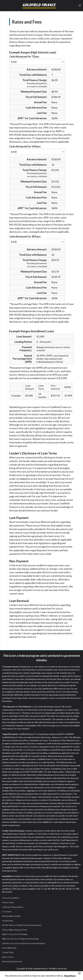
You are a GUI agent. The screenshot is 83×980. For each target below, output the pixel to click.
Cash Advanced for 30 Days (25, 236)
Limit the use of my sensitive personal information (24, 943)
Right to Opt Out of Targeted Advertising (20, 939)
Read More (70, 976)
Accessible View (9, 948)
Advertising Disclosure (12, 961)
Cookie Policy (8, 952)
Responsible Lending (11, 916)
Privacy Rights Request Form (15, 930)
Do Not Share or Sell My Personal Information (22, 925)
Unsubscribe (8, 921)
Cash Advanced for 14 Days (25, 146)
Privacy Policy (8, 902)
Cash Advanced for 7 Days (24, 57)
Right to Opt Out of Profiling (15, 934)
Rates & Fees (8, 957)
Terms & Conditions (11, 898)
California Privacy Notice (13, 907)
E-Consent (7, 911)
